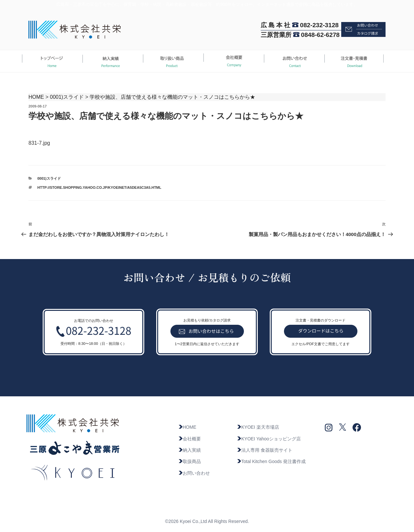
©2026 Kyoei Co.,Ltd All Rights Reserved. (207, 521)
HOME (36, 97)
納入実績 (190, 450)
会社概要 (190, 439)
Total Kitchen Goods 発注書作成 (271, 461)
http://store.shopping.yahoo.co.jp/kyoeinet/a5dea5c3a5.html (99, 187)
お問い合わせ (194, 473)
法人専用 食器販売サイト (265, 450)
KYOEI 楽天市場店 (258, 427)
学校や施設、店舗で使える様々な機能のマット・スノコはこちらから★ (172, 97)
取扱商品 (190, 461)
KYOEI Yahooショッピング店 (269, 439)
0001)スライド (67, 97)
